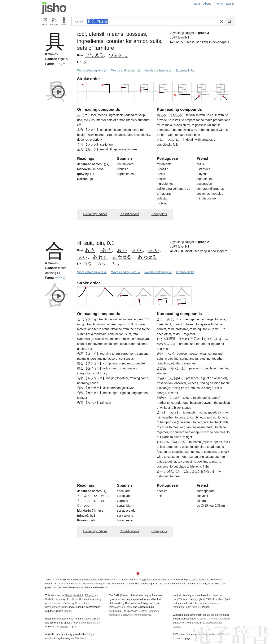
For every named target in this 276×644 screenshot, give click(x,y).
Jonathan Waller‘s (208, 634)
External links (185, 70)
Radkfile (50, 599)
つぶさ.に (118, 55)
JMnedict (90, 595)
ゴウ (88, 264)
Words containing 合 (158, 272)
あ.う (90, 250)
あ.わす (100, 257)
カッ (116, 264)
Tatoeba (88, 619)
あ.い (122, 250)
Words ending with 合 (126, 272)
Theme (218, 4)
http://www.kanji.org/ (120, 607)
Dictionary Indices (95, 214)
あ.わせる (122, 257)
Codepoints (159, 214)
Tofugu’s (91, 634)
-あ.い (154, 250)
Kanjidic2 (78, 595)
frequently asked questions (96, 584)
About (207, 4)
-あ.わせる (147, 257)
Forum (196, 4)
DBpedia (212, 615)
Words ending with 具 (126, 70)
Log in (230, 4)
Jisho (54, 8)
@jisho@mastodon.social (156, 580)
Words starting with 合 (92, 272)
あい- (137, 250)
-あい (82, 257)
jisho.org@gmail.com (198, 580)
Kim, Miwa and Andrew (91, 580)
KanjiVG (177, 599)
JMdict (69, 595)
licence (67, 611)
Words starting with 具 (92, 70)
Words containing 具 (158, 70)
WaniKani (80, 638)
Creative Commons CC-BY (85, 623)
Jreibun (64, 626)
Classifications (129, 214)
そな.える (94, 55)
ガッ (102, 264)
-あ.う (106, 250)
